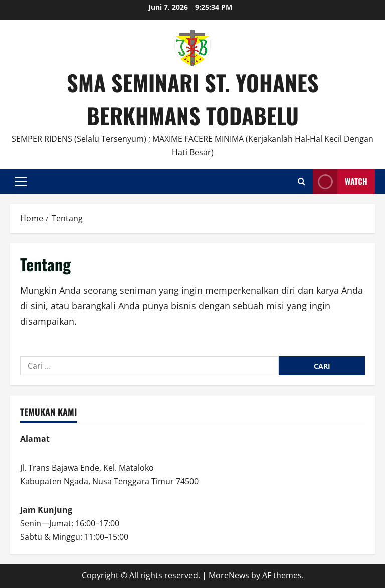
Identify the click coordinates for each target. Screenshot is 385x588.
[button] (21, 182)
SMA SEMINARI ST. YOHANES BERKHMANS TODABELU (193, 99)
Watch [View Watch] (340, 182)
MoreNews (229, 575)
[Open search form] (302, 182)
